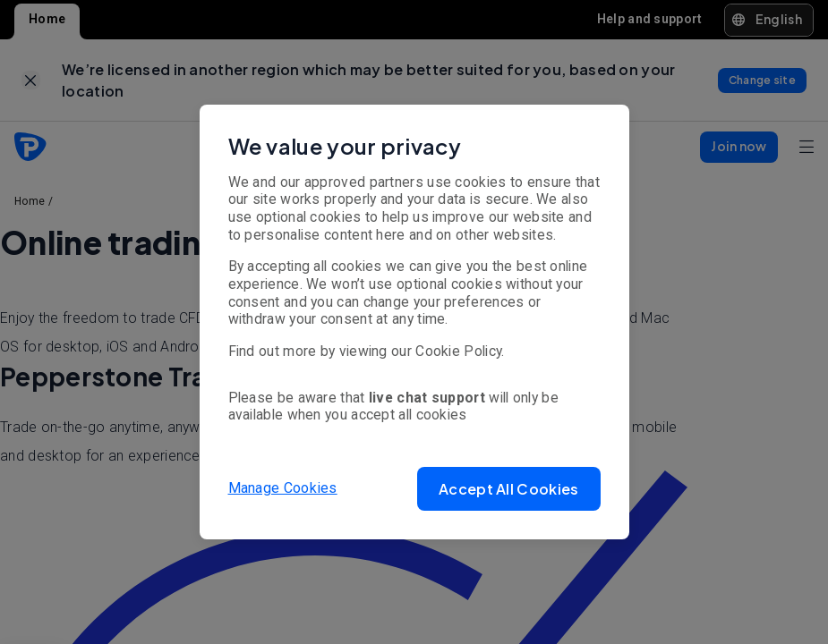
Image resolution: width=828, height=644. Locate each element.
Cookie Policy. (460, 351)
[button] (508, 489)
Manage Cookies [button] (283, 488)
